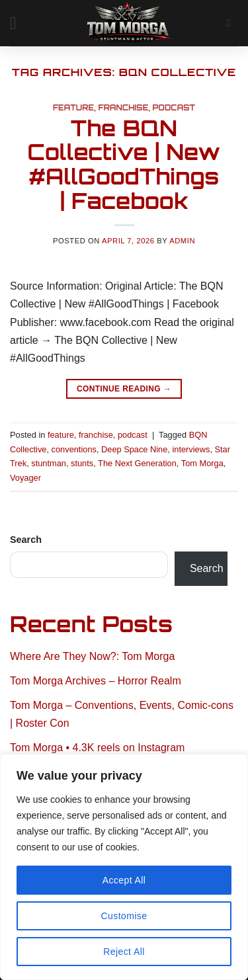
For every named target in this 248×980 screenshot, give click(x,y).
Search (26, 540)
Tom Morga (202, 463)
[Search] (232, 23)
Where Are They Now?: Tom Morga (92, 656)
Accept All (124, 880)
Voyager (25, 478)
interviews (191, 449)
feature (73, 108)
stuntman (49, 463)
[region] (124, 867)
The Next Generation (137, 463)
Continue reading (124, 389)
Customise (124, 916)
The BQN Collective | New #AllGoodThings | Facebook (124, 165)
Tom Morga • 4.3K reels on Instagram (97, 748)
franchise (123, 108)
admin (182, 241)
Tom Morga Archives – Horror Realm (96, 681)
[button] (19, 23)
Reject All (124, 952)
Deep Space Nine (134, 449)
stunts (82, 463)
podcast (174, 108)
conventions (74, 449)
